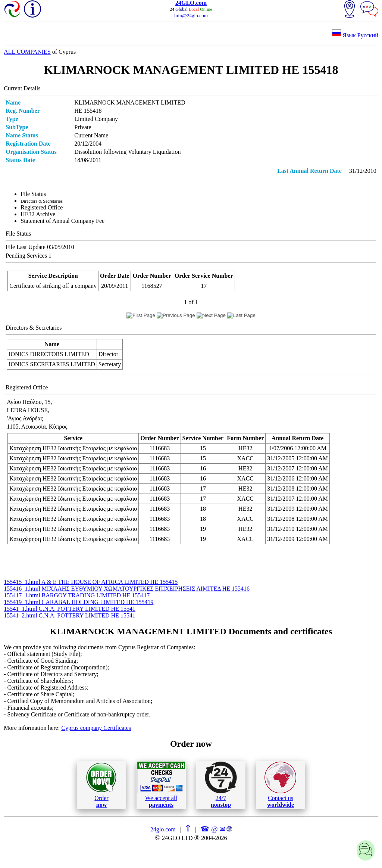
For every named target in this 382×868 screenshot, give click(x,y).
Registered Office (42, 207)
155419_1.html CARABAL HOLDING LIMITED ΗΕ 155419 (79, 602)
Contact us (280, 785)
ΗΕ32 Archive (38, 214)
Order (101, 785)
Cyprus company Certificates (96, 728)
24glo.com (163, 829)
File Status (33, 194)
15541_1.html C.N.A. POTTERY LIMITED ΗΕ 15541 (70, 609)
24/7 (221, 785)
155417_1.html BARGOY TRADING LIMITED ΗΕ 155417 (77, 595)
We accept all (161, 785)
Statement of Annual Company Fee (62, 221)
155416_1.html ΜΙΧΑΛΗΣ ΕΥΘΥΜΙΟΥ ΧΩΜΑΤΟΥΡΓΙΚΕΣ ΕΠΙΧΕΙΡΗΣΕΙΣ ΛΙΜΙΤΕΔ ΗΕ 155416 (127, 589)
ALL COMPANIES (27, 52)
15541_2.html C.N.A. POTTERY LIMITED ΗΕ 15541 (70, 615)
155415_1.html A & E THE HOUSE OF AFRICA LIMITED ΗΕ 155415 (91, 582)
